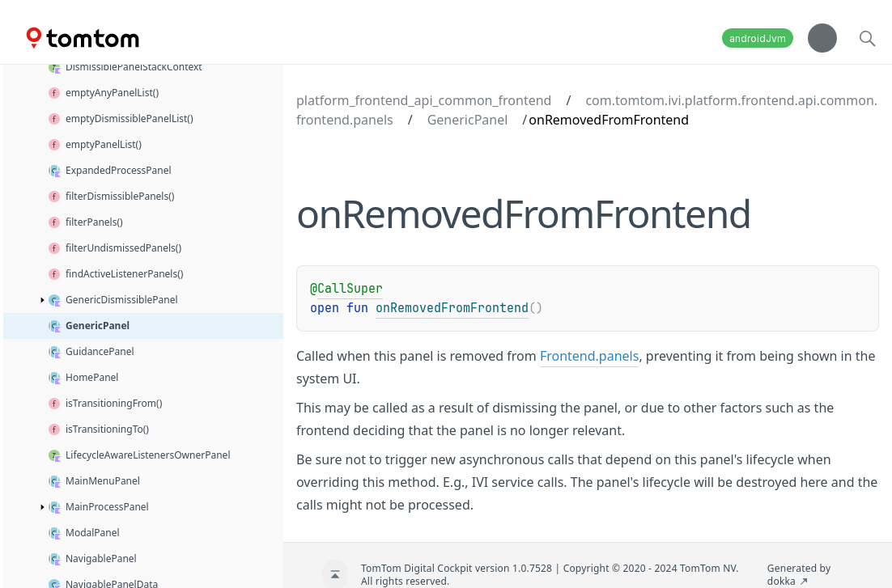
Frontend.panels (590, 356)
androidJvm (758, 38)
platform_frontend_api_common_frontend (424, 100)
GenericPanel (468, 120)
